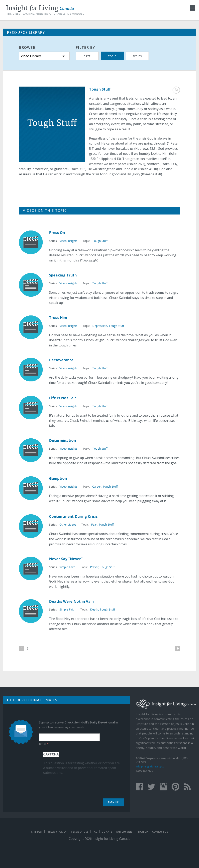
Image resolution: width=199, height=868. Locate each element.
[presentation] (74, 783)
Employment (125, 832)
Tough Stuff (100, 241)
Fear (94, 524)
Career (97, 486)
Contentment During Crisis (73, 516)
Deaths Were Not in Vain (71, 601)
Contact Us (160, 832)
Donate (107, 832)
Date (87, 56)
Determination (62, 440)
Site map (37, 832)
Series (137, 56)
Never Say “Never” (66, 559)
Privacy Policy (57, 832)
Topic (112, 56)
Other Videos (68, 524)
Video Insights (68, 241)
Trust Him (58, 317)
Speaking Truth (63, 275)
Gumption (58, 478)
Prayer (94, 567)
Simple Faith (67, 567)
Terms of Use (80, 832)
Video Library (31, 56)
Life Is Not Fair (63, 398)
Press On (57, 232)
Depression (100, 326)
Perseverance (61, 360)
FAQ (95, 832)
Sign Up (113, 802)
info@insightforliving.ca (150, 766)
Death (94, 609)
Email (44, 743)
